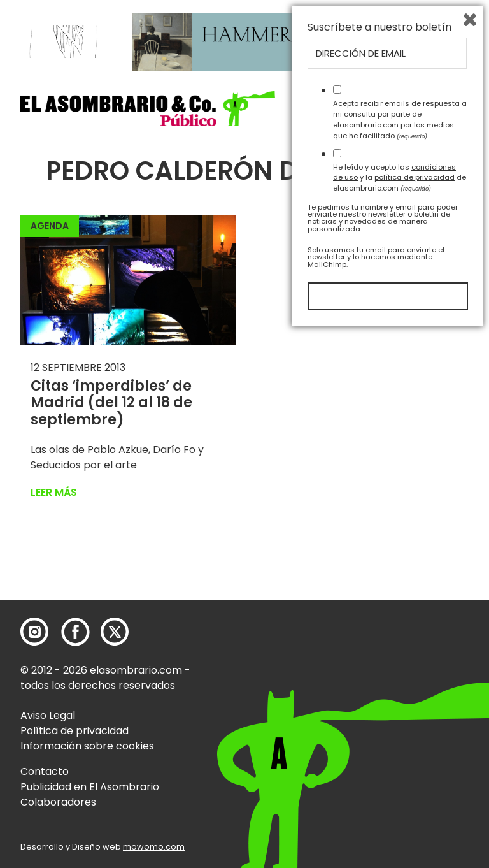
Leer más (54, 492)
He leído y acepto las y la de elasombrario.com (400, 712)
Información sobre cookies (87, 746)
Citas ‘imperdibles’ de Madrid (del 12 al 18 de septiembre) (111, 403)
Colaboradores (58, 802)
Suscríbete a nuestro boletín (379, 563)
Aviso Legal (48, 715)
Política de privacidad (74, 731)
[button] (148, 109)
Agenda (50, 226)
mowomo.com (154, 847)
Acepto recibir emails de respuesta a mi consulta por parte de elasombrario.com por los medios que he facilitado (400, 655)
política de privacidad (415, 712)
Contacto (45, 771)
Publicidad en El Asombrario (90, 787)
